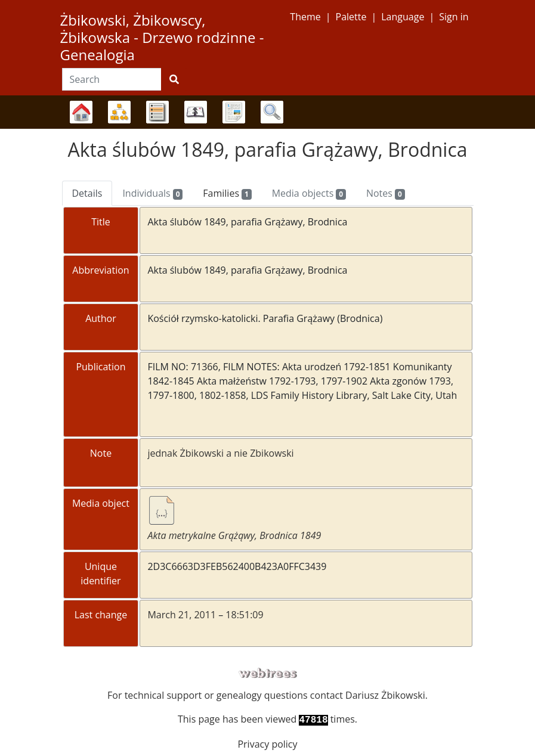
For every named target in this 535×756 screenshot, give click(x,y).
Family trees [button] (81, 112)
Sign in (454, 17)
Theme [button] (305, 17)
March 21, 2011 (182, 615)
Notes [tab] (386, 193)
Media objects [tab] (309, 193)
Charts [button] (119, 112)
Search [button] (272, 112)
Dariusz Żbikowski (385, 695)
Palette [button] (351, 17)
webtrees (268, 673)
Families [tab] (227, 193)
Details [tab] (87, 193)
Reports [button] (234, 112)
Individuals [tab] (152, 193)
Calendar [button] (196, 112)
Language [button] (403, 17)
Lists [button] (157, 112)
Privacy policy (267, 744)
